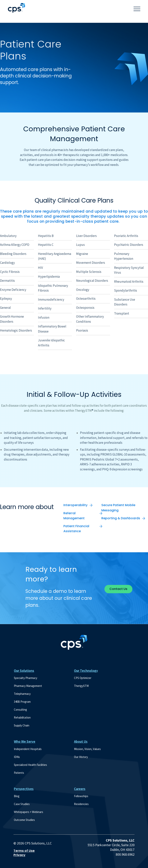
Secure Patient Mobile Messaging (118, 508)
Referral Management (74, 516)
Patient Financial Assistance (76, 529)
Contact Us (118, 589)
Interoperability (75, 505)
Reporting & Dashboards (121, 518)
